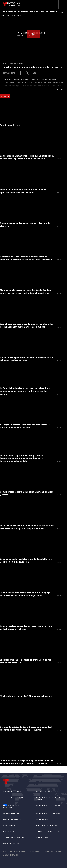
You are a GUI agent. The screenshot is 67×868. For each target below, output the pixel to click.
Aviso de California (12, 813)
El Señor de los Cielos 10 (47, 832)
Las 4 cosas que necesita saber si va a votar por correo (29, 11)
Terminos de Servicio (12, 820)
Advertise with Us (11, 844)
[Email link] (35, 73)
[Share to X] (28, 73)
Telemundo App (42, 838)
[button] (33, 34)
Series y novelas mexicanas (48, 813)
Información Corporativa (14, 838)
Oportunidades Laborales (46, 826)
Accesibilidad (9, 832)
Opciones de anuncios (12, 791)
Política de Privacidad (13, 797)
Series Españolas (43, 820)
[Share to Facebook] (21, 73)
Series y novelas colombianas (49, 805)
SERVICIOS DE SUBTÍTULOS (46, 791)
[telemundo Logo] (6, 781)
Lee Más (60, 89)
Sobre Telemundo (10, 826)
